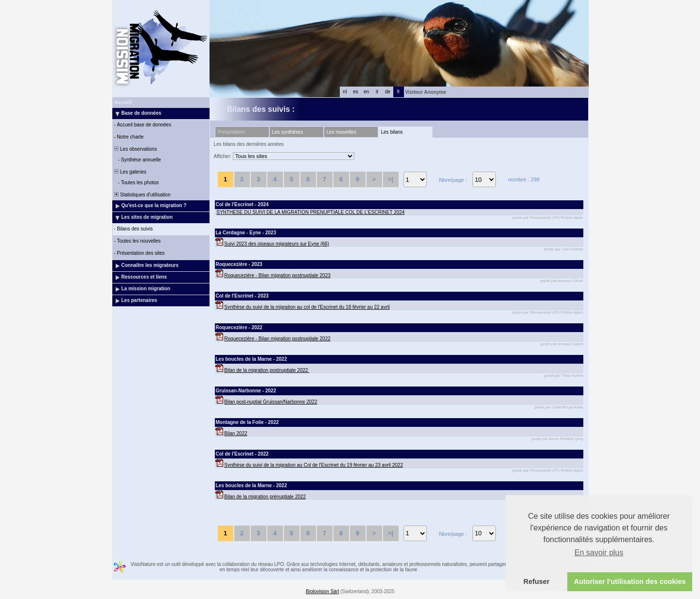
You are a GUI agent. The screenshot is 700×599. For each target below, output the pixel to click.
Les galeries (130, 172)
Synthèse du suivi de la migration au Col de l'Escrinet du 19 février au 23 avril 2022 (314, 465)
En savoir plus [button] (599, 553)
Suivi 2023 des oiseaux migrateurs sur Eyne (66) (277, 244)
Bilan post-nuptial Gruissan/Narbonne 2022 (271, 402)
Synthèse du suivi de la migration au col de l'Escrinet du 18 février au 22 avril (307, 307)
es (356, 92)
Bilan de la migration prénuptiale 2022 (265, 497)
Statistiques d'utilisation (142, 195)
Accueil (123, 102)
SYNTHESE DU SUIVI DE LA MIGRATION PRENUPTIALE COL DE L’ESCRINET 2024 (310, 212)
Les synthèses (288, 132)
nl (345, 92)
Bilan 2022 (236, 433)
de (388, 92)
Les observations (135, 149)
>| (391, 179)
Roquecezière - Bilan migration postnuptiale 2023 (277, 275)
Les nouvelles (341, 132)
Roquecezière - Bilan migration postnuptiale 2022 (277, 339)
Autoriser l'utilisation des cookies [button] (630, 581)
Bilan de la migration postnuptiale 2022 (267, 370)
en (366, 92)
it (377, 92)
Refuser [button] (537, 581)
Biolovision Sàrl (322, 591)
